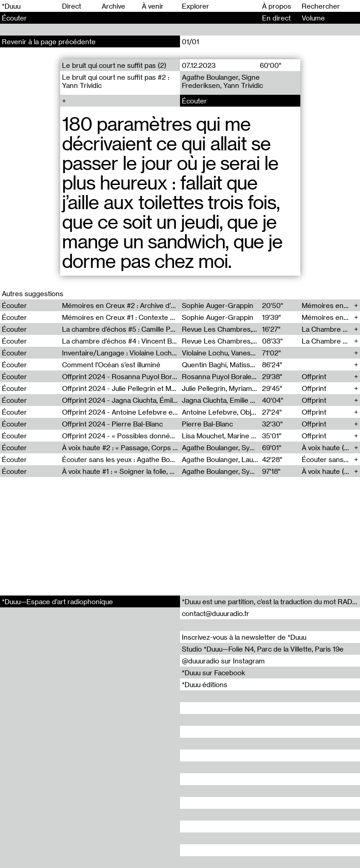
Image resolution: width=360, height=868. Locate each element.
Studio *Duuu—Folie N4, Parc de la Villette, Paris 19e (263, 649)
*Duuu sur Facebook (213, 673)
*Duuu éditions (205, 684)
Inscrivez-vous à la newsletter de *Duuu (244, 637)
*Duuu (11, 6)
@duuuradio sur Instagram (223, 661)
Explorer (195, 6)
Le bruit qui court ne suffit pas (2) (114, 65)
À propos (277, 6)
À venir (153, 6)
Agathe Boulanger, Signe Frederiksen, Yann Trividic (222, 81)
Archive (113, 6)
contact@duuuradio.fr (216, 613)
